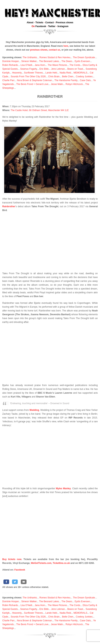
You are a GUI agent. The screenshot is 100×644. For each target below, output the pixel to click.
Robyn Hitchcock (74, 84)
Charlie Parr (8, 80)
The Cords (75, 65)
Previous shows (65, 23)
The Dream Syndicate (84, 57)
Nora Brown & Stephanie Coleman (34, 80)
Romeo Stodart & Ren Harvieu (55, 57)
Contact (50, 23)
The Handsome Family (66, 80)
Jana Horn (40, 65)
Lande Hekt (51, 73)
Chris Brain (54, 77)
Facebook (41, 26)
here (66, 46)
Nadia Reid (65, 73)
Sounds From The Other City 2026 (28, 77)
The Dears (67, 61)
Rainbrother (50, 97)
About (30, 23)
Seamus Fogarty (29, 69)
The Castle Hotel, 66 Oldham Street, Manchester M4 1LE (40, 110)
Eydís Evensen (82, 61)
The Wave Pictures (57, 65)
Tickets (39, 23)
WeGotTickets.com (41, 563)
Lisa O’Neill (26, 65)
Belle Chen (68, 77)
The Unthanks (30, 57)
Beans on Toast (75, 69)
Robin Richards (10, 65)
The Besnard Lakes (49, 61)
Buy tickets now (12, 559)
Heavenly (17, 73)
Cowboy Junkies (84, 77)
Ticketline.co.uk (61, 563)
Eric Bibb (44, 69)
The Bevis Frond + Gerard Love (32, 84)
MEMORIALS (80, 73)
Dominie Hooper (10, 61)
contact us (54, 50)
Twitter (52, 26)
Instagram (63, 26)
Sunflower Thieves (33, 73)
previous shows (39, 50)
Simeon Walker (29, 61)
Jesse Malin (57, 84)
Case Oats (85, 80)
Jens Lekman (58, 69)
